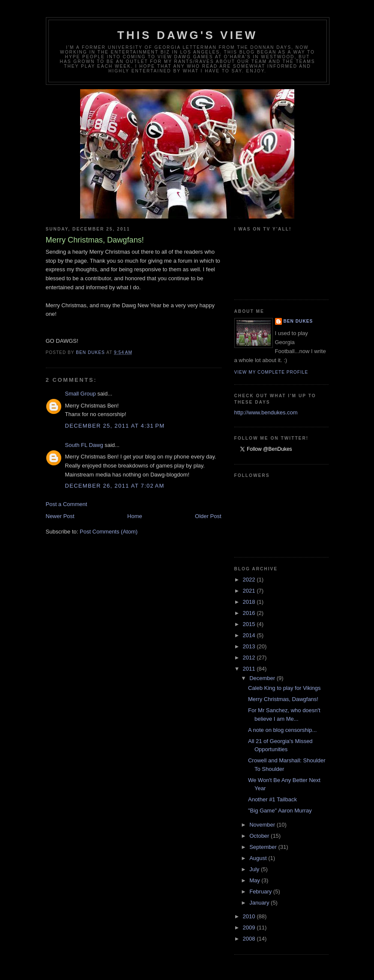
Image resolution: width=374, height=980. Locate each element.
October (260, 836)
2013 (250, 646)
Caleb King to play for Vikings (284, 688)
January (260, 903)
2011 (250, 669)
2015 (250, 624)
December (263, 678)
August (259, 858)
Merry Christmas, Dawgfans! (283, 699)
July (255, 869)
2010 (250, 916)
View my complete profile (271, 372)
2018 (250, 602)
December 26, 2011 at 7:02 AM (115, 486)
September (264, 847)
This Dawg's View (188, 35)
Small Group (81, 394)
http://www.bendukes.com (266, 412)
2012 (250, 658)
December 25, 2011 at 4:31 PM (115, 426)
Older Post (208, 516)
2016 (250, 613)
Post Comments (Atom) (109, 532)
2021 (250, 591)
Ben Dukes (298, 321)
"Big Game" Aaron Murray (280, 811)
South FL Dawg (84, 445)
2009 (250, 928)
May (255, 880)
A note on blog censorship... (282, 730)
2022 (250, 580)
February (261, 892)
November (263, 825)
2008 (250, 939)
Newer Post (60, 516)
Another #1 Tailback (272, 799)
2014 (250, 635)
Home (135, 516)
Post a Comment (67, 504)
